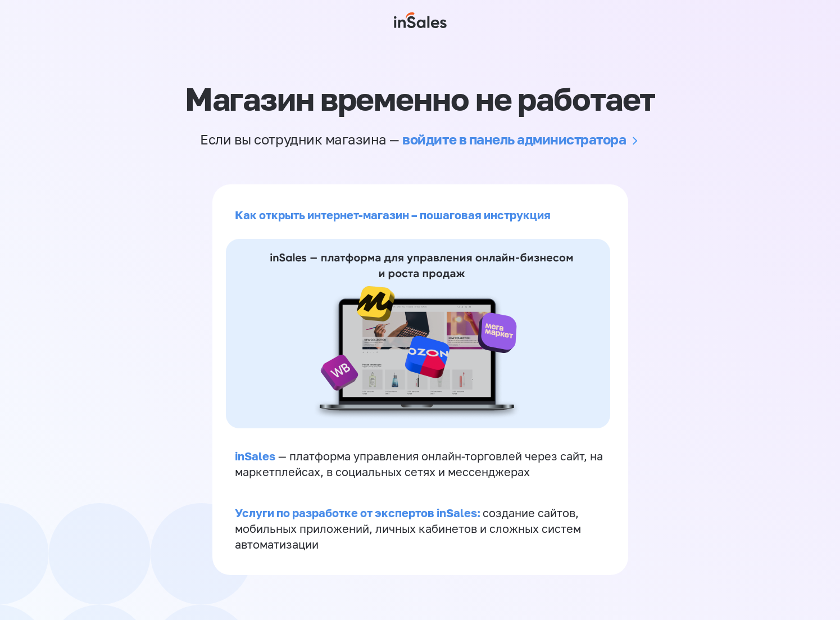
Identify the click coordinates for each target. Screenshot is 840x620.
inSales (255, 456)
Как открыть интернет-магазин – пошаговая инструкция (393, 215)
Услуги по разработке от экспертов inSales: (359, 513)
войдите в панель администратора (514, 139)
